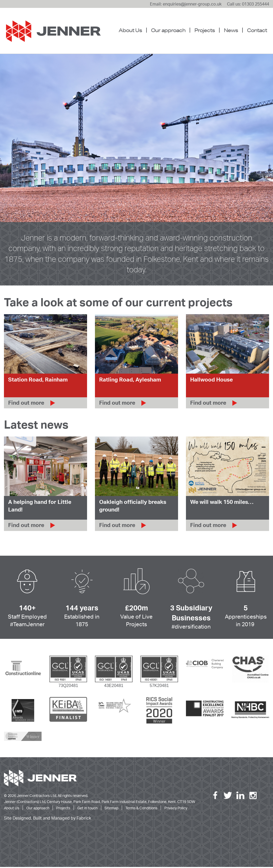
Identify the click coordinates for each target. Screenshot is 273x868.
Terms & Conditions (141, 809)
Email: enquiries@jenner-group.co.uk (186, 4)
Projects (205, 30)
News (231, 30)
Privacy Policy (176, 809)
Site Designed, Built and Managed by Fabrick (47, 819)
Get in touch (87, 809)
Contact (257, 30)
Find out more (26, 404)
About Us (130, 30)
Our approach (168, 30)
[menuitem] (132, 30)
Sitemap (111, 809)
